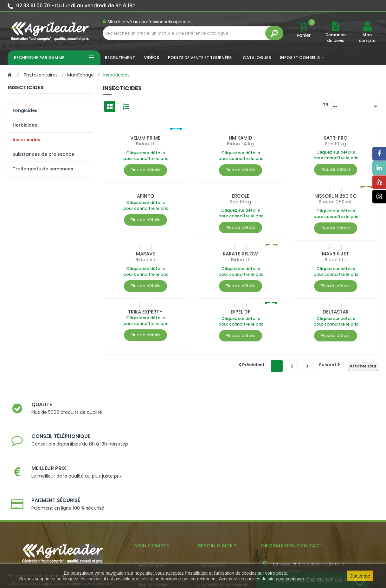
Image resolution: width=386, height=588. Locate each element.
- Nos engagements (219, 507)
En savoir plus (320, 579)
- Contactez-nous (216, 526)
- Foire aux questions (219, 517)
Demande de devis (336, 38)
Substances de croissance (43, 154)
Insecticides (26, 140)
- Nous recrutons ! (153, 533)
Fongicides (25, 110)
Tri (326, 105)
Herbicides (25, 125)
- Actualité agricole (154, 523)
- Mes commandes (154, 488)
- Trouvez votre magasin (223, 498)
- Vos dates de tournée (158, 507)
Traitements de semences (43, 169)
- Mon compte (149, 479)
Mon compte (367, 38)
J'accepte (360, 576)
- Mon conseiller (151, 498)
